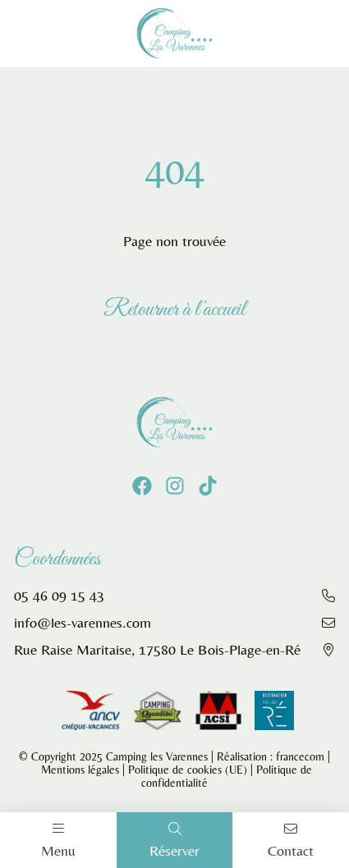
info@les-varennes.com (83, 622)
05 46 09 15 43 (59, 595)
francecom (300, 756)
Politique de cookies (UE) (188, 770)
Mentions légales (80, 770)
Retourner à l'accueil (174, 310)
